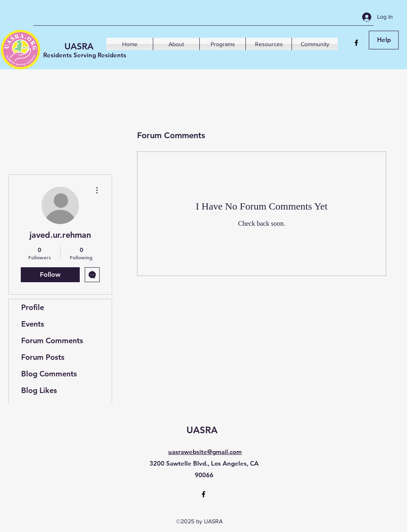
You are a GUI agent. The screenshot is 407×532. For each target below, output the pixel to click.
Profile (33, 307)
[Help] (384, 40)
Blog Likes (39, 390)
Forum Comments (52, 340)
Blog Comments (49, 374)
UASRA (79, 46)
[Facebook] (356, 43)
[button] (176, 44)
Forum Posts (43, 357)
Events (33, 324)
